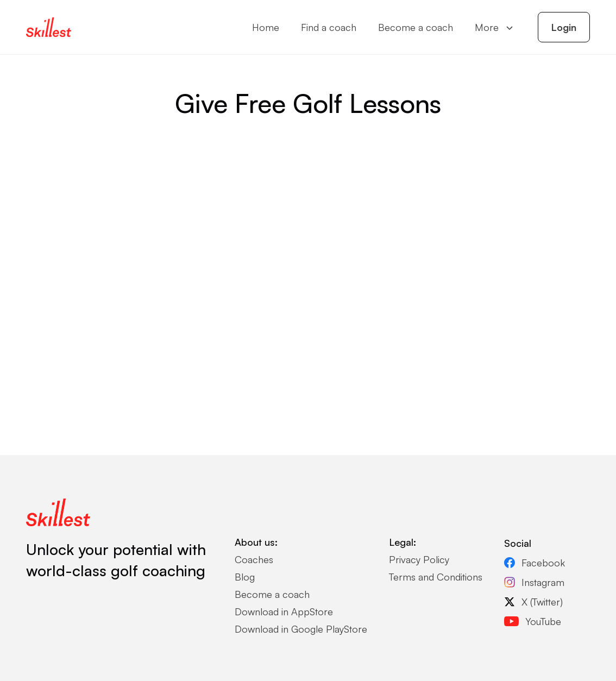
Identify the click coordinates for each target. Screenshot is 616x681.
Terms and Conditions (436, 577)
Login (564, 27)
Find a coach (329, 27)
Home (266, 27)
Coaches (254, 559)
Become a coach (416, 27)
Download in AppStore (284, 611)
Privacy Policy (419, 559)
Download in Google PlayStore (301, 629)
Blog (245, 577)
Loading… (308, 279)
